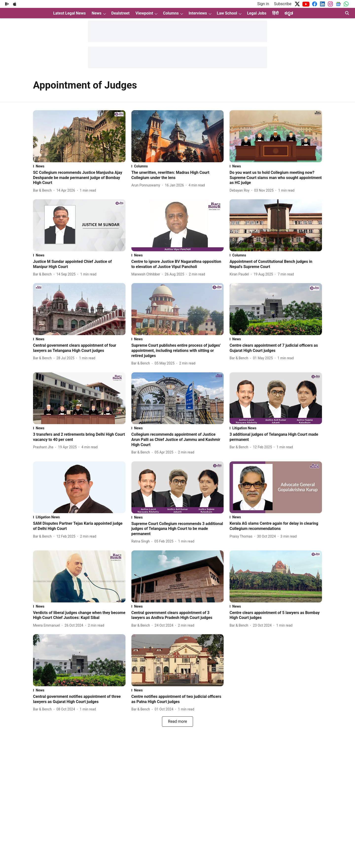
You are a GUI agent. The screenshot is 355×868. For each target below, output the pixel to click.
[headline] (79, 178)
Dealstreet (121, 13)
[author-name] (43, 190)
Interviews (198, 13)
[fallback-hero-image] (79, 136)
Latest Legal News (70, 13)
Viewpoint (144, 13)
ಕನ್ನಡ (289, 13)
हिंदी (275, 13)
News (97, 13)
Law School (227, 13)
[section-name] (79, 166)
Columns (171, 13)
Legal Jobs (257, 13)
